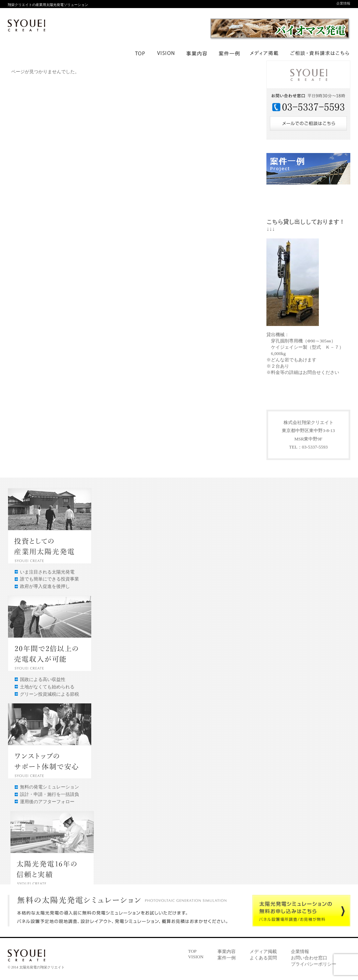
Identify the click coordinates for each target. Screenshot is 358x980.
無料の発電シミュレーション (49, 787)
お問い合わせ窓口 (309, 958)
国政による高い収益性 (43, 679)
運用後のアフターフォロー (47, 802)
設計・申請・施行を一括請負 (49, 794)
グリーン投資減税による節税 (49, 694)
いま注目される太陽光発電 (47, 572)
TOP (192, 951)
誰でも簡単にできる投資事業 (49, 579)
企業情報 (343, 3)
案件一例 (227, 958)
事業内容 (227, 951)
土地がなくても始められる (47, 687)
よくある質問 (263, 958)
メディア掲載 (263, 951)
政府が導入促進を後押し (45, 586)
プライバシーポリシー (314, 964)
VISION (196, 957)
